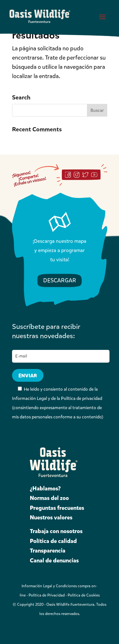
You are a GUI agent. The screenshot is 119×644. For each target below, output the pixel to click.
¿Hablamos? (45, 488)
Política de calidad (53, 541)
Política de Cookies (84, 595)
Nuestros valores (51, 517)
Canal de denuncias (54, 561)
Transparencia (48, 551)
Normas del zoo (49, 498)
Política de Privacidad (47, 595)
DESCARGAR (60, 280)
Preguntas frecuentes (57, 508)
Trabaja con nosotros (56, 531)
